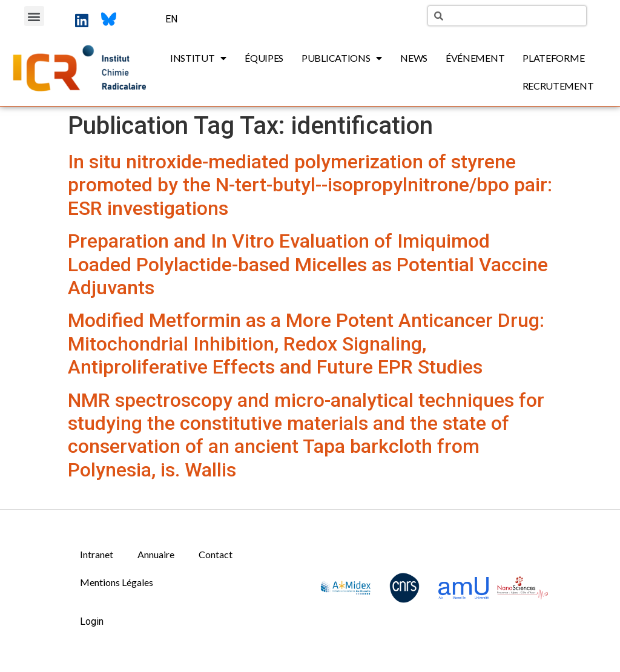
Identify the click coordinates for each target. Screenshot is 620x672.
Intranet (97, 554)
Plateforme (553, 58)
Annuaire (156, 554)
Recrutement (558, 86)
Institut (198, 58)
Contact (216, 554)
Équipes (264, 58)
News (414, 58)
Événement (475, 58)
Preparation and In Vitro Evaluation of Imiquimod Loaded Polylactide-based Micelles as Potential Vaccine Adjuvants (308, 264)
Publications (342, 58)
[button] (34, 16)
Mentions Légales (117, 582)
